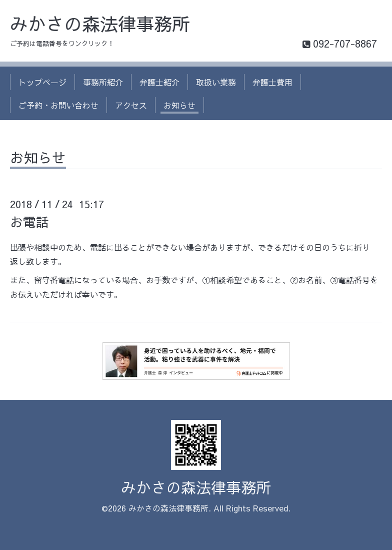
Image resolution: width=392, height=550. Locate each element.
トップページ (42, 82)
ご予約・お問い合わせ (58, 105)
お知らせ (179, 105)
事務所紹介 (103, 82)
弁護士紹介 (159, 82)
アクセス (131, 105)
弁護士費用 (272, 82)
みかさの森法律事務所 (100, 24)
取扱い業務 (216, 82)
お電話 (29, 222)
